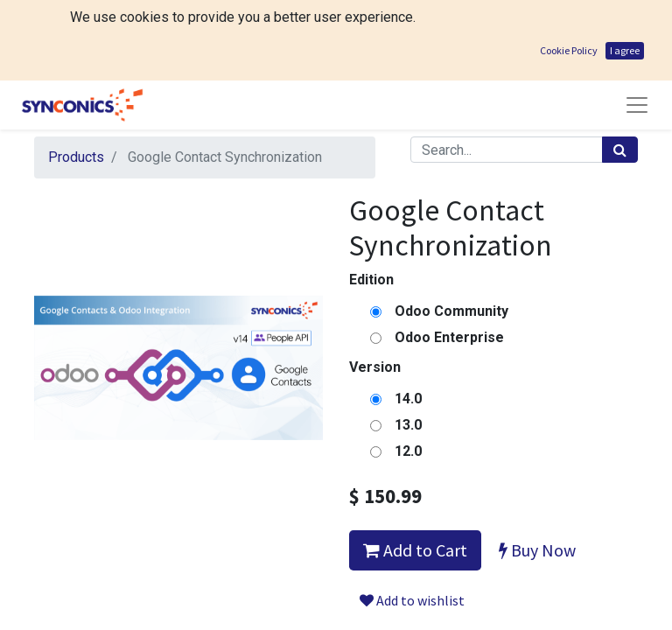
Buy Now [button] (537, 469)
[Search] (620, 69)
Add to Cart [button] (415, 469)
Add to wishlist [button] (412, 520)
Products (76, 77)
